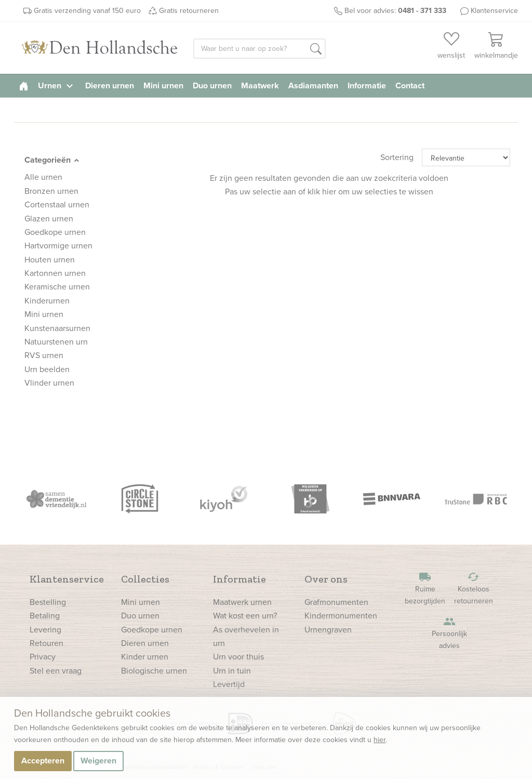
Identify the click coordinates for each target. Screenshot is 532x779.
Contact (410, 85)
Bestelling (48, 602)
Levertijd (229, 684)
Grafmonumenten (336, 602)
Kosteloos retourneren (473, 589)
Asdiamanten (313, 85)
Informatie (367, 85)
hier (380, 740)
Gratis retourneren (189, 11)
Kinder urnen (145, 657)
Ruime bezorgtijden (425, 589)
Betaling (45, 616)
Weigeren (98, 761)
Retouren (46, 643)
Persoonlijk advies (449, 633)
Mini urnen (163, 85)
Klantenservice (494, 11)
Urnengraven (328, 630)
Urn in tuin (232, 671)
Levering (45, 630)
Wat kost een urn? (245, 616)
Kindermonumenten (341, 616)
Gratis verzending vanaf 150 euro (87, 11)
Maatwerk (260, 85)
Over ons (326, 579)
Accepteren (43, 761)
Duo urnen (212, 85)
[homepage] (24, 85)
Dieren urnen (110, 85)
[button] (316, 49)
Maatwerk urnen (242, 602)
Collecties (145, 579)
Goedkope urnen (152, 630)
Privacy (43, 657)
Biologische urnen (154, 671)
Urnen (57, 85)
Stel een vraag (56, 671)
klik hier (322, 192)
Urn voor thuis (238, 657)
